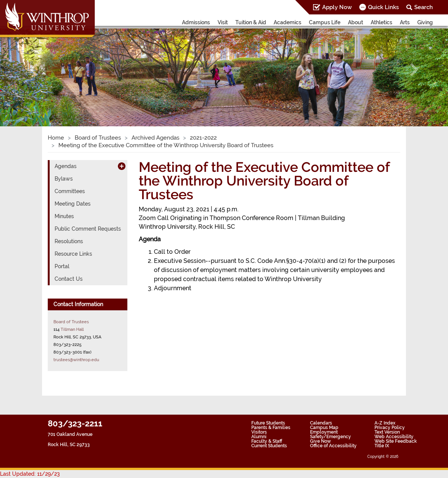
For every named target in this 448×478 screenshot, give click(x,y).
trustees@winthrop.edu (76, 360)
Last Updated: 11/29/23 (30, 474)
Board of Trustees (98, 138)
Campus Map (324, 428)
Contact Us (69, 279)
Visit (223, 22)
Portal (62, 266)
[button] (34, 69)
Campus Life (325, 22)
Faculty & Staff (267, 441)
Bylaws (64, 179)
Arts (405, 22)
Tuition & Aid (251, 22)
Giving (425, 22)
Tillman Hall (72, 329)
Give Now (320, 441)
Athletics (381, 22)
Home (56, 138)
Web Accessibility (394, 437)
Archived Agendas (155, 138)
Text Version (387, 432)
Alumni (259, 437)
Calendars (321, 423)
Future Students (268, 423)
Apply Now (337, 7)
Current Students (269, 446)
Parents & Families (271, 428)
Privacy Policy (390, 428)
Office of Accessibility (333, 446)
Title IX (382, 446)
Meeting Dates (73, 204)
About (356, 22)
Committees (70, 191)
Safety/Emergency (331, 437)
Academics (287, 22)
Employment (324, 432)
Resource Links (73, 254)
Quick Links (383, 7)
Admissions (196, 22)
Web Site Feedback (396, 441)
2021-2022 (203, 138)
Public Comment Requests (88, 229)
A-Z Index (385, 423)
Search (424, 7)
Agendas (66, 166)
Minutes (64, 216)
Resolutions (69, 241)
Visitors (259, 432)
